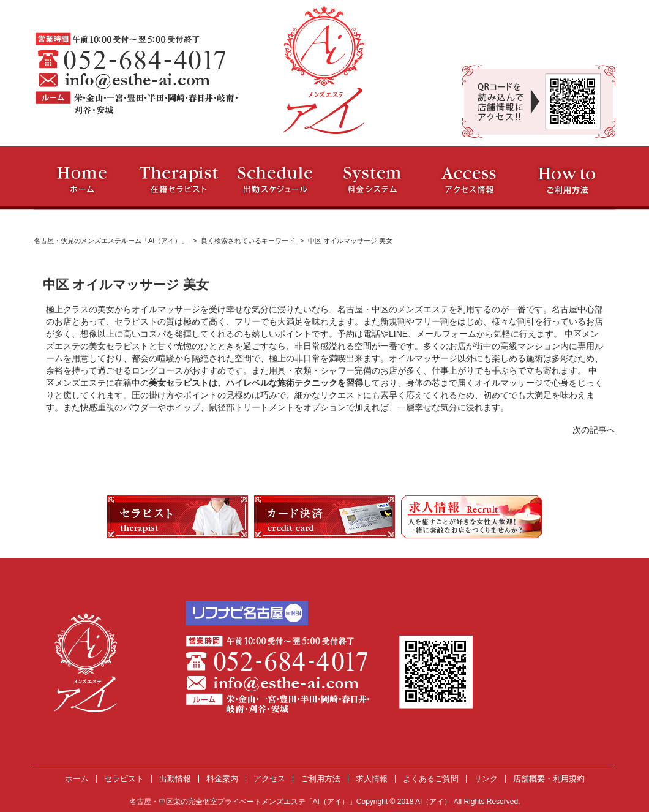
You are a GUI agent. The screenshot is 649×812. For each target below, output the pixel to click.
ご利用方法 (321, 779)
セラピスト (124, 779)
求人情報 (372, 779)
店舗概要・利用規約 (549, 779)
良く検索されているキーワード (248, 241)
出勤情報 (175, 779)
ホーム (77, 779)
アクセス (269, 779)
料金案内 (222, 779)
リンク (486, 779)
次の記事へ (594, 430)
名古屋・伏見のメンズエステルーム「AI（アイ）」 (111, 241)
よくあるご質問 (431, 779)
